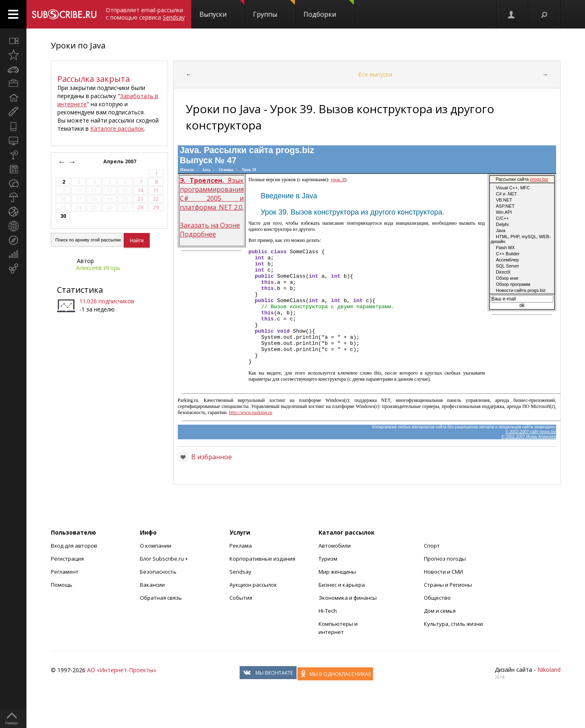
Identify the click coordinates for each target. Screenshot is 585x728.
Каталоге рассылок (117, 128)
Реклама (241, 569)
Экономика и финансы (348, 621)
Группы (274, 9)
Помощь (62, 608)
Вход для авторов (74, 569)
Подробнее (198, 234)
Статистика (80, 290)
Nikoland (549, 693)
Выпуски (222, 9)
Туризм (328, 582)
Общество (437, 621)
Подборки (329, 9)
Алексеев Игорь (98, 268)
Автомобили (335, 569)
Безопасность (158, 595)
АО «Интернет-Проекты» (122, 693)
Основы (226, 170)
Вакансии (152, 608)
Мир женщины (337, 595)
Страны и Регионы (448, 608)
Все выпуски (375, 74)
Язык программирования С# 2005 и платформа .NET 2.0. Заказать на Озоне (212, 203)
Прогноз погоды (445, 582)
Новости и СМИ (443, 595)
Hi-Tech (328, 634)
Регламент (65, 595)
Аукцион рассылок (253, 608)
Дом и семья (440, 634)
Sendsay (240, 595)
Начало (187, 170)
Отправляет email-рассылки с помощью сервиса (145, 14)
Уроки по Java (78, 45)
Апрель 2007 (120, 161)
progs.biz (295, 150)
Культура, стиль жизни (453, 647)
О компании (156, 569)
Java (206, 170)
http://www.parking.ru (251, 436)
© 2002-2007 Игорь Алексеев (529, 460)
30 (63, 216)
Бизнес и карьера (342, 608)
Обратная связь (161, 621)
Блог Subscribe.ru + (165, 582)
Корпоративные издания (262, 582)
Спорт (432, 569)
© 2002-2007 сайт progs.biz (531, 455)
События (241, 621)
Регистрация (67, 582)
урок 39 (339, 180)
